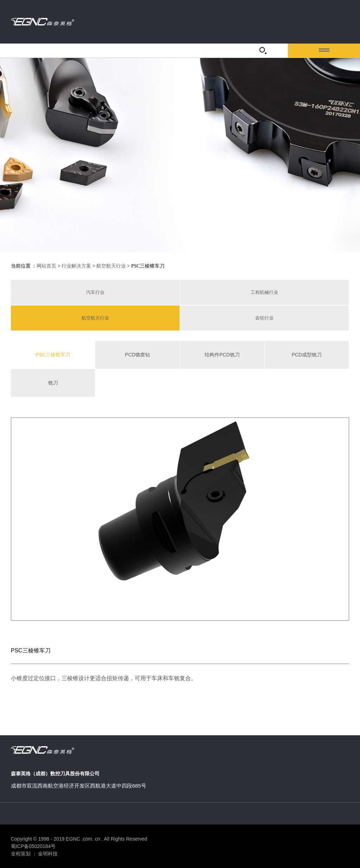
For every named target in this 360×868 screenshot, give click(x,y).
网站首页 (46, 266)
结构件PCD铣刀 (222, 355)
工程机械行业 (264, 292)
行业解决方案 (76, 266)
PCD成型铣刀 (307, 355)
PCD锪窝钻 (137, 355)
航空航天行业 (111, 266)
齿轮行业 (264, 318)
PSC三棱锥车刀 (53, 355)
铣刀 (53, 383)
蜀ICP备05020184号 (33, 846)
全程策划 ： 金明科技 (34, 854)
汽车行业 (95, 292)
